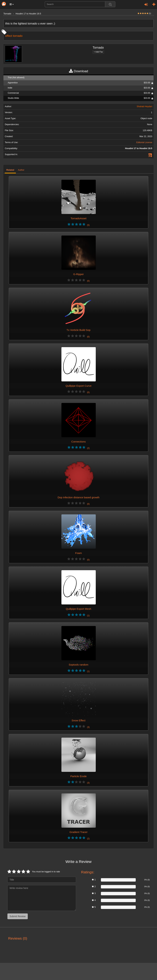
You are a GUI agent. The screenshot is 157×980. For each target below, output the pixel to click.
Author (21, 170)
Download (78, 71)
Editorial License (144, 142)
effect (9, 36)
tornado (18, 36)
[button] (12, 4)
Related (10, 170)
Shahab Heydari (144, 106)
